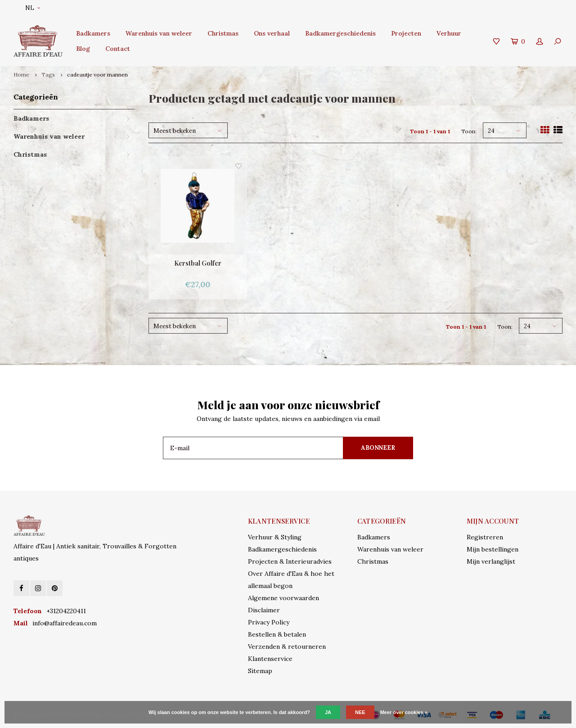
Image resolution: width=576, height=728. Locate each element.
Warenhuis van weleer (159, 33)
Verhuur (449, 33)
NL (33, 8)
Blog (83, 49)
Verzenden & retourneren (287, 647)
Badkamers (93, 33)
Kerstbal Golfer (198, 263)
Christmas (223, 33)
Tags (48, 75)
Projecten (406, 33)
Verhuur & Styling (275, 537)
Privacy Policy (269, 622)
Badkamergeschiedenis (340, 33)
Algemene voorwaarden (283, 598)
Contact (118, 49)
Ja (328, 712)
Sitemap (260, 671)
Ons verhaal (272, 33)
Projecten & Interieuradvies (290, 561)
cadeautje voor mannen (97, 75)
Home (21, 75)
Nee (360, 712)
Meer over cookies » (404, 712)
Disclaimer (264, 610)
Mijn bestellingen (493, 549)
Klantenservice (270, 659)
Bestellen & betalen (277, 634)
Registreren (485, 537)
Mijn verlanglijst (491, 561)
